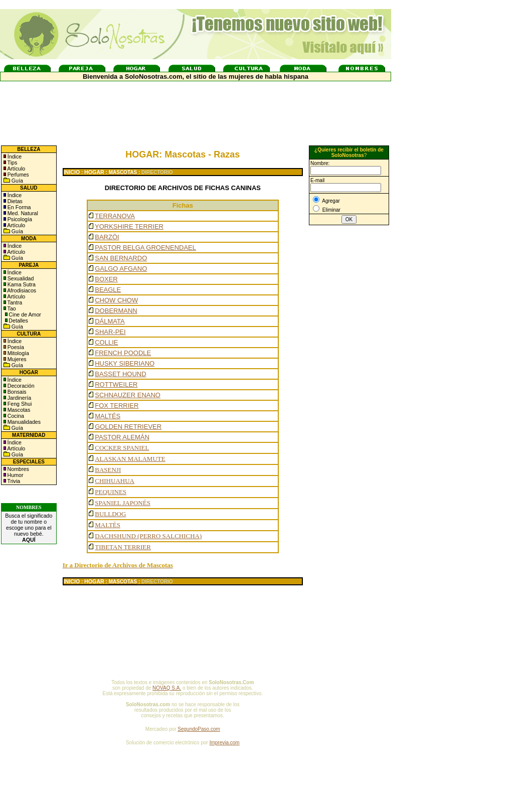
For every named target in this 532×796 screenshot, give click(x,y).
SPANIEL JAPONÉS (123, 503)
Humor (16, 475)
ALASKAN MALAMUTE (130, 459)
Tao (11, 308)
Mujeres (16, 359)
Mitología (18, 353)
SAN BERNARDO (121, 258)
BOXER (106, 279)
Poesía (15, 347)
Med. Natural (22, 213)
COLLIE (106, 342)
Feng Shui (19, 404)
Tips (12, 163)
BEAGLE (108, 290)
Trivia (13, 481)
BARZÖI (107, 237)
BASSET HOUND (120, 374)
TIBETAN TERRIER (123, 547)
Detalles (18, 321)
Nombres (18, 469)
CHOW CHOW (116, 300)
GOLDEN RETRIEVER (128, 427)
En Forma (19, 207)
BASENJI (108, 470)
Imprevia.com (225, 743)
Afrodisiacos (21, 290)
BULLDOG (110, 514)
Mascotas (18, 410)
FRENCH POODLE (123, 353)
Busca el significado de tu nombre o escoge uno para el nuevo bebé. (29, 528)
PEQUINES (111, 492)
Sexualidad (20, 278)
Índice (14, 156)
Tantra (14, 302)
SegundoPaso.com (199, 729)
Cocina (15, 416)
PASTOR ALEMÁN (122, 437)
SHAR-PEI (110, 332)
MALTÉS (108, 416)
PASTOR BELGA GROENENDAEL (145, 248)
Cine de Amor (25, 314)
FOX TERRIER (117, 406)
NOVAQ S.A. (167, 688)
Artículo (16, 169)
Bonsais (16, 392)
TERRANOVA (115, 216)
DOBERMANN (116, 311)
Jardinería (19, 398)
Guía (17, 181)
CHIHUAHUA (115, 481)
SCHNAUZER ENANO (128, 395)
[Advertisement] (349, 393)
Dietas (14, 201)
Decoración (20, 386)
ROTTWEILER (116, 384)
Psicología (19, 219)
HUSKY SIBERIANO (125, 363)
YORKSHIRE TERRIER (129, 226)
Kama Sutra (21, 284)
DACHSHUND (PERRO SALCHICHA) (148, 536)
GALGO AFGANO (121, 269)
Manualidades (23, 422)
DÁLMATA (110, 321)
